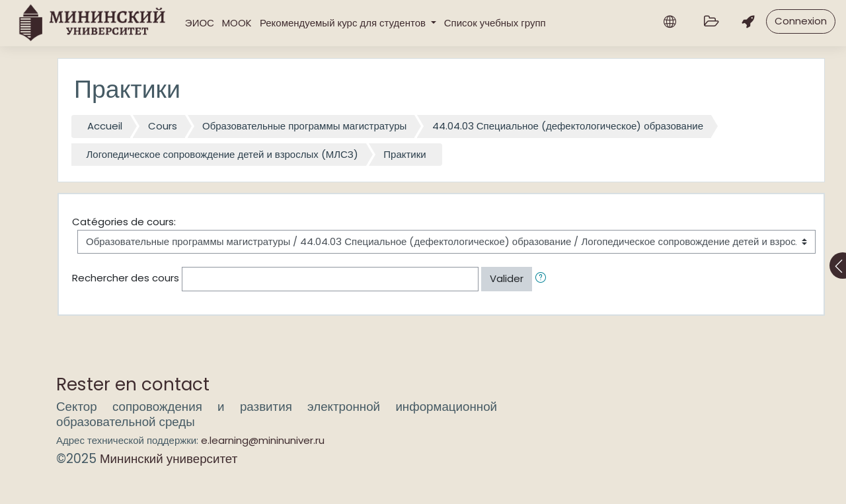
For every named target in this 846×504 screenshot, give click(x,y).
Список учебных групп (495, 23)
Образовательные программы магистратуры (304, 126)
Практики (404, 154)
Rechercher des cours (126, 278)
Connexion (801, 21)
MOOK (237, 23)
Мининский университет (169, 459)
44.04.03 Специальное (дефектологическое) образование (568, 126)
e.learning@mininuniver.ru (263, 440)
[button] (543, 279)
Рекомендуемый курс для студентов (344, 23)
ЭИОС (200, 23)
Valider (507, 278)
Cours (163, 126)
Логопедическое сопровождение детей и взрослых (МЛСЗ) (222, 154)
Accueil (105, 126)
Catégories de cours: (124, 222)
